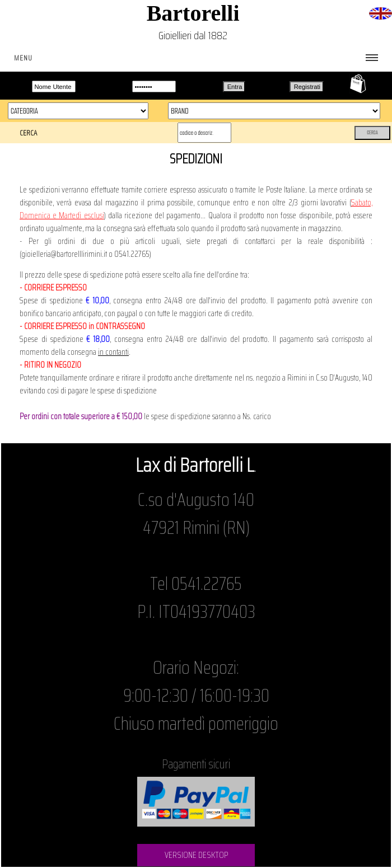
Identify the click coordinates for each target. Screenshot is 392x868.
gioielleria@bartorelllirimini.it (64, 254)
